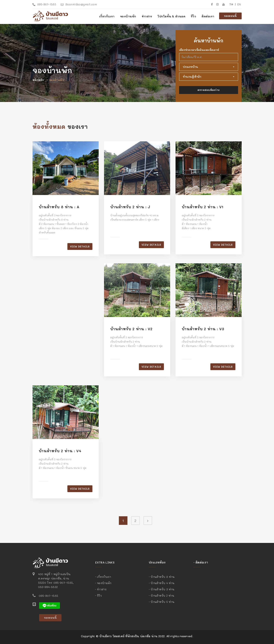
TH (231, 4)
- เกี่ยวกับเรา (103, 577)
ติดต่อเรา (208, 16)
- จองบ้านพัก (103, 583)
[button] (209, 67)
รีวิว (193, 16)
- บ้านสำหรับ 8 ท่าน (162, 577)
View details (80, 246)
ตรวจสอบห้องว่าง (209, 90)
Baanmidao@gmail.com (79, 4)
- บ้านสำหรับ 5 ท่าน (162, 602)
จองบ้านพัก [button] (128, 16)
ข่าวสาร (147, 16)
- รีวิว (98, 596)
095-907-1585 (44, 4)
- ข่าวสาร (101, 589)
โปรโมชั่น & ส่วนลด (171, 16)
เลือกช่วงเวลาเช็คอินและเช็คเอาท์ (199, 50)
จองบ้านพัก (57, 80)
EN (239, 4)
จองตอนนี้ (230, 16)
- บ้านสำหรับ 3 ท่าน (162, 589)
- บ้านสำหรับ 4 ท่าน (162, 583)
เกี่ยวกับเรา (107, 16)
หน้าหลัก (38, 80)
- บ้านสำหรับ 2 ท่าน (161, 596)
